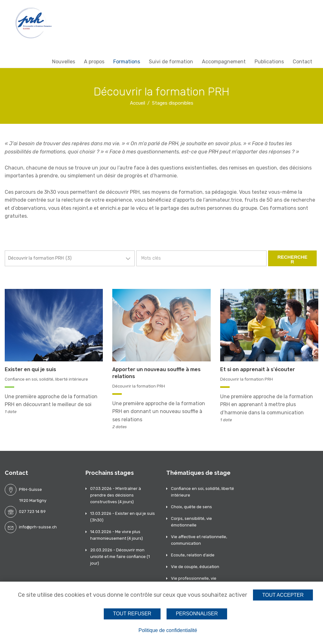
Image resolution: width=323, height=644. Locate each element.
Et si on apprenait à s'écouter (258, 369)
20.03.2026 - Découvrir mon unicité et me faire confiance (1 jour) (120, 557)
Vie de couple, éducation (195, 567)
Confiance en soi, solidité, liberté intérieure (46, 379)
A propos (94, 62)
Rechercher (292, 259)
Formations (127, 62)
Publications (269, 62)
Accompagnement (224, 62)
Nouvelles (64, 62)
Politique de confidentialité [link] (168, 630)
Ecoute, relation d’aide (193, 555)
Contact (302, 62)
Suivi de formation (171, 62)
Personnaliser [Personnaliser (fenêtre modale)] (197, 614)
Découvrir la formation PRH (139, 386)
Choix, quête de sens (191, 507)
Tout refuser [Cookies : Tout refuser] (132, 614)
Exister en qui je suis (30, 369)
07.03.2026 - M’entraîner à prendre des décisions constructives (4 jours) (116, 495)
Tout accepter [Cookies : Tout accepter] (283, 595)
